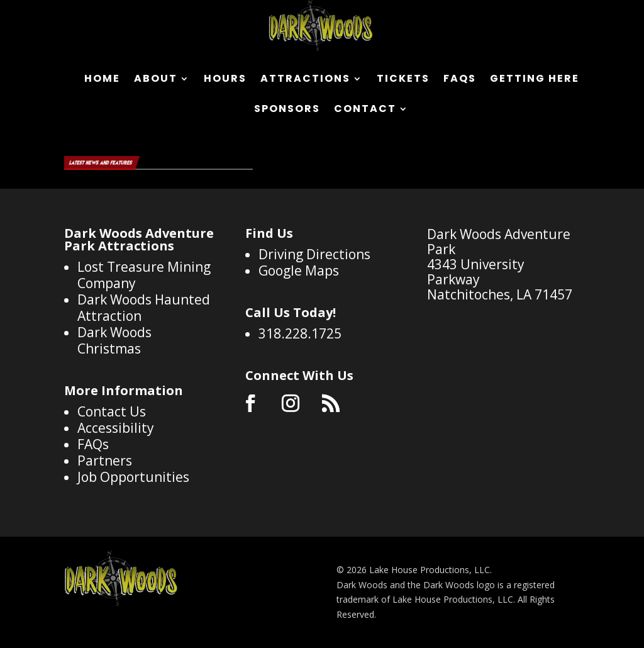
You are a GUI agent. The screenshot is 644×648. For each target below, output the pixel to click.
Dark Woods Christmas (114, 340)
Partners (105, 461)
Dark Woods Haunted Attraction (144, 308)
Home (102, 80)
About (156, 80)
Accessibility (116, 428)
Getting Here (535, 80)
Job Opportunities (133, 477)
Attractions (305, 80)
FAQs (460, 80)
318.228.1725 (300, 333)
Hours (225, 80)
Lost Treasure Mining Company (144, 275)
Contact (365, 110)
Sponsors (287, 110)
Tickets (403, 80)
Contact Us (112, 411)
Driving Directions (314, 254)
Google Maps (299, 271)
